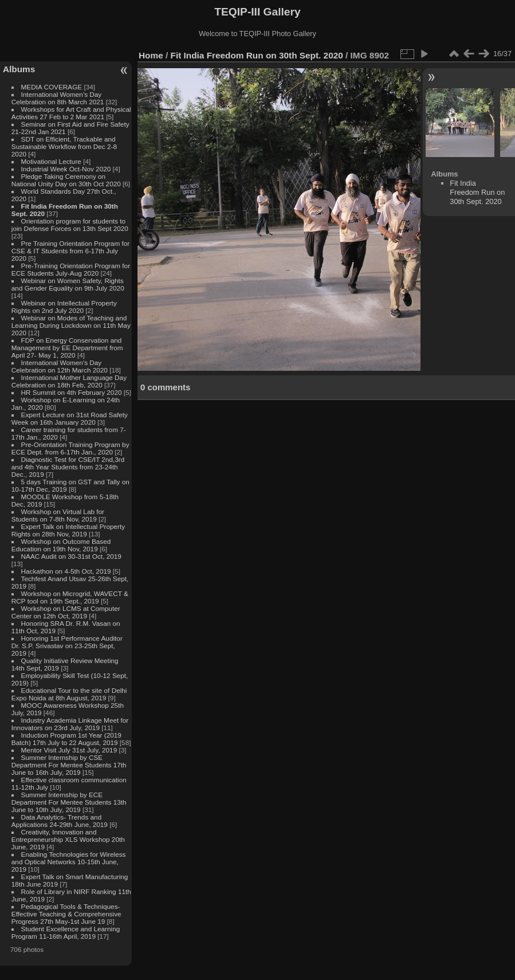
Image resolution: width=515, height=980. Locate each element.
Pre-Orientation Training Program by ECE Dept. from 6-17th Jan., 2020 (70, 448)
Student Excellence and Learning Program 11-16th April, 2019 (66, 932)
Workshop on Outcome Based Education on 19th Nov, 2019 (61, 545)
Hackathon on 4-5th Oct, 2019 (66, 571)
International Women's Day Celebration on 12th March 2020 (60, 366)
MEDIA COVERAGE (52, 87)
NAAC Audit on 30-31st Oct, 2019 (71, 556)
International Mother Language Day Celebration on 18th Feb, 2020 (69, 381)
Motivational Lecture (51, 161)
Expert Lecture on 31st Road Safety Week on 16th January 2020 (70, 418)
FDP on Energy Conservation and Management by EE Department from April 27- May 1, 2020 (67, 348)
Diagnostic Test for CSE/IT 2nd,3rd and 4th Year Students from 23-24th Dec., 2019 (68, 467)
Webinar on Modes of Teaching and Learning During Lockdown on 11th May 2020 (71, 325)
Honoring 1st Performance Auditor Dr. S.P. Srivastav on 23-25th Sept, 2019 (67, 646)
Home (151, 55)
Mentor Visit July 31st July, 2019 (70, 750)
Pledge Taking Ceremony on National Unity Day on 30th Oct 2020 (66, 180)
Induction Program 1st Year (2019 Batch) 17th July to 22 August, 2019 (66, 739)
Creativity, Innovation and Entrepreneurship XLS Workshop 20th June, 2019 (68, 839)
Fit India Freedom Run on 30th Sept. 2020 (257, 55)
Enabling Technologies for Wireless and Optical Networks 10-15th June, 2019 (69, 862)
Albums (19, 69)
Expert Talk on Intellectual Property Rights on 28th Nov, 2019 (68, 530)
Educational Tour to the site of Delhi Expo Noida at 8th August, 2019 (69, 694)
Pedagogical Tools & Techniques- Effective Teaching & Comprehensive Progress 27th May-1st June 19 (66, 914)
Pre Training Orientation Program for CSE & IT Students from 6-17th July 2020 (70, 251)
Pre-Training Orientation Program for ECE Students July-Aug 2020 (71, 269)
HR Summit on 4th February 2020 (72, 392)
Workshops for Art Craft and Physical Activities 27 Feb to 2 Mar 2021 (71, 113)
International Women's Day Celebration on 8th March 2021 (58, 98)
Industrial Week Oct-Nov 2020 (66, 169)
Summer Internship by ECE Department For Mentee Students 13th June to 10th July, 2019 (69, 802)
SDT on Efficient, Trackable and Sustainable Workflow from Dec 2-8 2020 (64, 146)
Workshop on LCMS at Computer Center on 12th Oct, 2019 (66, 612)
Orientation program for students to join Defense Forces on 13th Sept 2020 (70, 225)
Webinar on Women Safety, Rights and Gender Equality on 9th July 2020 (68, 284)
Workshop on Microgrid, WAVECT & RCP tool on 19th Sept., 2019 (70, 597)
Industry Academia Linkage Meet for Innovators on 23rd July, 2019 (70, 724)
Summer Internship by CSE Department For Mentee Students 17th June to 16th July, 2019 (69, 765)
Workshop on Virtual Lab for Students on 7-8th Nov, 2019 (58, 515)
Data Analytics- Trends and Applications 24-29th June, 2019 (60, 821)
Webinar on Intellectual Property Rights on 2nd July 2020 (64, 307)
